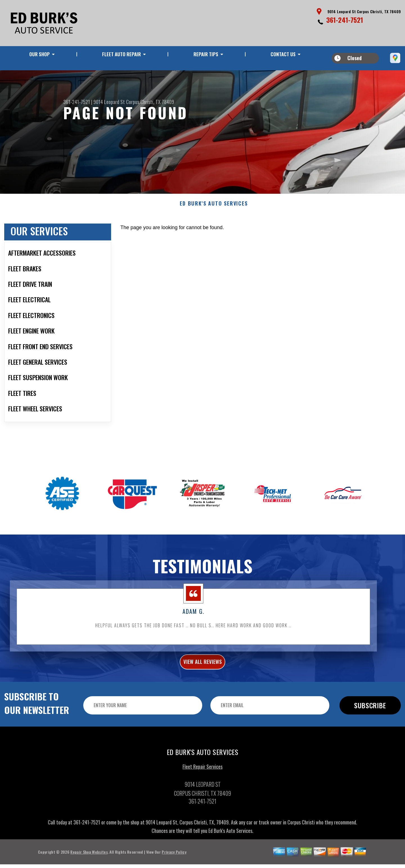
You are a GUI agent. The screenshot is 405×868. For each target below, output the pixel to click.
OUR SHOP (40, 54)
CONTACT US (283, 54)
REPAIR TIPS (206, 54)
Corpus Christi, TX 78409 (150, 102)
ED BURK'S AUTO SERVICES (214, 211)
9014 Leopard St (109, 102)
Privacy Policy (174, 862)
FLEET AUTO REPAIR (121, 54)
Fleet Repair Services (202, 777)
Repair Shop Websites (89, 862)
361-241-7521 (345, 20)
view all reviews (203, 670)
